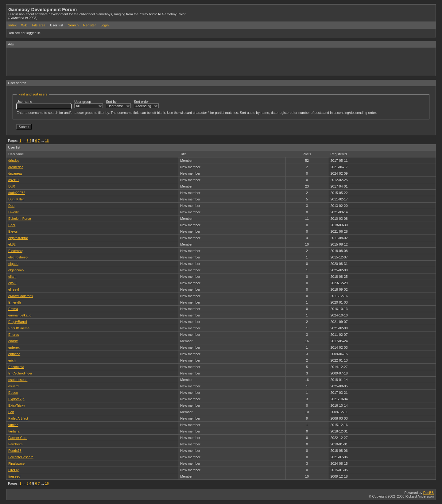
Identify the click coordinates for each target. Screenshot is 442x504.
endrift (13, 341)
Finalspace (16, 463)
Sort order (146, 104)
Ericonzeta (16, 367)
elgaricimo (16, 270)
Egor (12, 225)
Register (89, 25)
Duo (11, 206)
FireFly (14, 470)
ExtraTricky (17, 405)
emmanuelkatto (20, 315)
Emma (13, 309)
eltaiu (12, 283)
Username (44, 104)
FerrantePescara (21, 457)
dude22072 (17, 193)
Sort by (118, 104)
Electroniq (16, 251)
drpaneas (15, 173)
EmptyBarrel (18, 322)
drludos (14, 161)
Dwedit (14, 212)
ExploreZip (16, 399)
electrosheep (18, 257)
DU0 (12, 186)
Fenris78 (15, 451)
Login (105, 25)
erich (12, 360)
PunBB (428, 493)
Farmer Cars (18, 438)
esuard (14, 386)
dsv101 (14, 180)
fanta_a (14, 431)
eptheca (14, 354)
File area (39, 25)
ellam (12, 277)
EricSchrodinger (20, 373)
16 (47, 141)
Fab (11, 412)
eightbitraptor (18, 238)
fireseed (14, 476)
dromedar (16, 167)
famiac (13, 425)
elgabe (13, 264)
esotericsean (18, 380)
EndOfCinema (19, 328)
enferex (14, 347)
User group (89, 104)
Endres (14, 335)
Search (73, 25)
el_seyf (14, 289)
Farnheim (15, 444)
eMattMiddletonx (21, 296)
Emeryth (15, 302)
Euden (13, 393)
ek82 (12, 244)
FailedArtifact (18, 418)
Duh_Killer (16, 199)
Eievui (13, 231)
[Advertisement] (118, 61)
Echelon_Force (20, 219)
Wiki (24, 25)
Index (12, 25)
